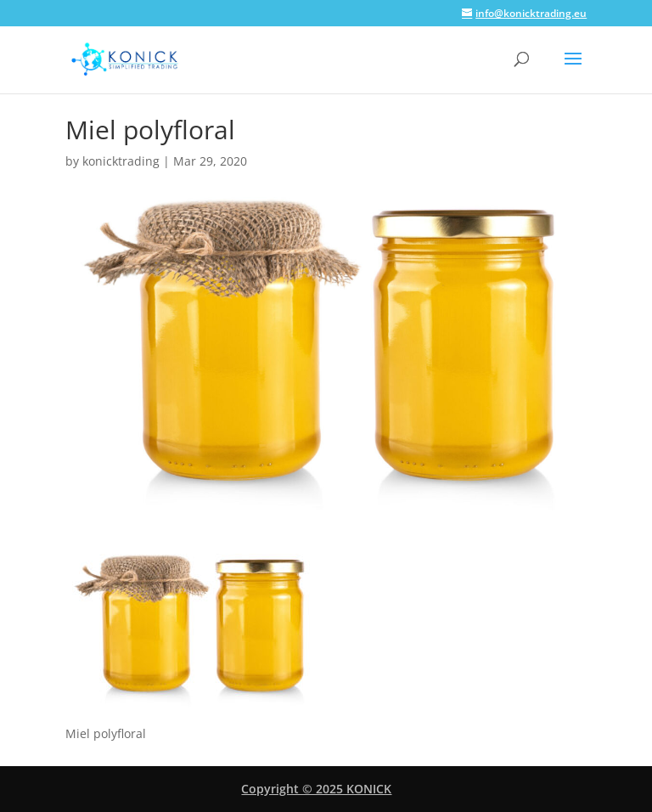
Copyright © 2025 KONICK (316, 789)
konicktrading (121, 161)
